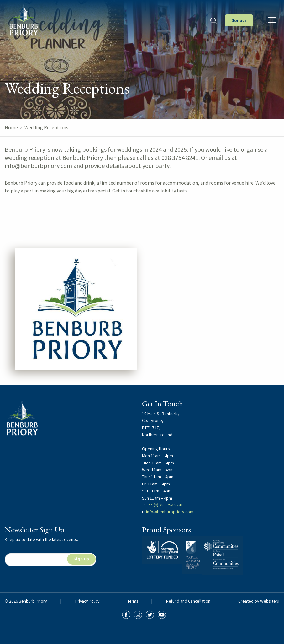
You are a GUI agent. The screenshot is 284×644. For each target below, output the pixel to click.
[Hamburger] (272, 20)
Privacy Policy (87, 601)
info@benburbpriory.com (170, 512)
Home (11, 127)
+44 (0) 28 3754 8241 (165, 505)
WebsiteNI (270, 601)
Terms (133, 601)
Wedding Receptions (46, 127)
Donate (239, 20)
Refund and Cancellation (189, 601)
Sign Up (81, 559)
